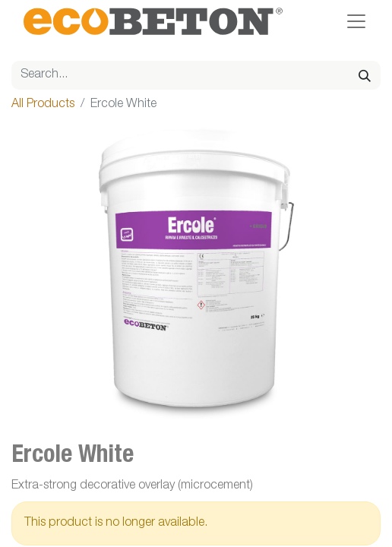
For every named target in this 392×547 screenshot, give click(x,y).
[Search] (365, 75)
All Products (43, 105)
